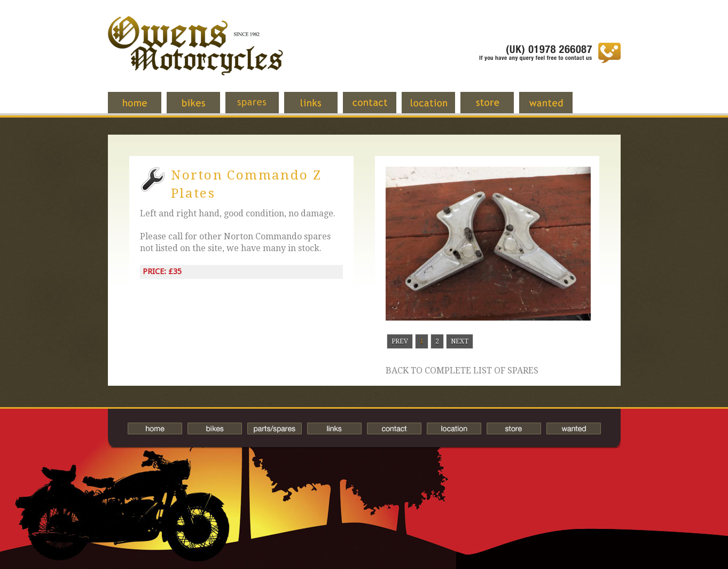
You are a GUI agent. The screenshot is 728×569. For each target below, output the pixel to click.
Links (319, 108)
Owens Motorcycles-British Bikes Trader (195, 56)
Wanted (554, 108)
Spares (260, 108)
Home (143, 108)
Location (436, 108)
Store (495, 108)
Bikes (215, 428)
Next (460, 341)
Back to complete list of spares (462, 371)
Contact (378, 108)
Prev (400, 341)
